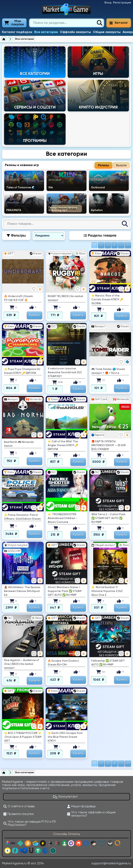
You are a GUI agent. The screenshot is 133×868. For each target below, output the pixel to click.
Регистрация (122, 3)
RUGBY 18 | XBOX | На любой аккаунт (65, 298)
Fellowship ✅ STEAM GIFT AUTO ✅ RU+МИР (108, 663)
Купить (35, 315)
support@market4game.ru (111, 864)
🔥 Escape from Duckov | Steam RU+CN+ (63, 663)
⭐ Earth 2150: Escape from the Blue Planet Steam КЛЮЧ (65, 737)
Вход (108, 3)
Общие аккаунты (107, 32)
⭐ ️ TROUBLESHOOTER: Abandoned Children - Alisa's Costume (63, 518)
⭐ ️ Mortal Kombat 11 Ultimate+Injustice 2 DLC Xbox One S (107, 591)
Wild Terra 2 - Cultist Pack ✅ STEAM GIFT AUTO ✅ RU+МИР (108, 518)
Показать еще (66, 209)
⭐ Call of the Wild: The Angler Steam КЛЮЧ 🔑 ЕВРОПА (63, 445)
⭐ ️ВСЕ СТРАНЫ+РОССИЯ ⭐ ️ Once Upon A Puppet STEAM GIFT (23, 737)
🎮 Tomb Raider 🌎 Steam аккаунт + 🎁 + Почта (108, 371)
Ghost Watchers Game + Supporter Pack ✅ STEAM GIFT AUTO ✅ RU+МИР (65, 591)
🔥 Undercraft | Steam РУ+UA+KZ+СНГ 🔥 (18, 298)
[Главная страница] (4, 39)
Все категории (46, 32)
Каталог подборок (17, 32)
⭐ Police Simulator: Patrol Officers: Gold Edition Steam (22, 517)
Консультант (66, 797)
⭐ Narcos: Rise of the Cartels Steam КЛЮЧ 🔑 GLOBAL (107, 300)
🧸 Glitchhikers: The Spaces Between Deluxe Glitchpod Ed (22, 591)
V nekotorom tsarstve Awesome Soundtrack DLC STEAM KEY (65, 373)
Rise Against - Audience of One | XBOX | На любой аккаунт (22, 664)
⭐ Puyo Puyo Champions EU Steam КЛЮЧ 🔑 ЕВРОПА (22, 371)
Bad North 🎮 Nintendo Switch (19, 444)
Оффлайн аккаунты (75, 32)
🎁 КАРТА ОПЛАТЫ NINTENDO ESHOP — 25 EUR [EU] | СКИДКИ (109, 445)
